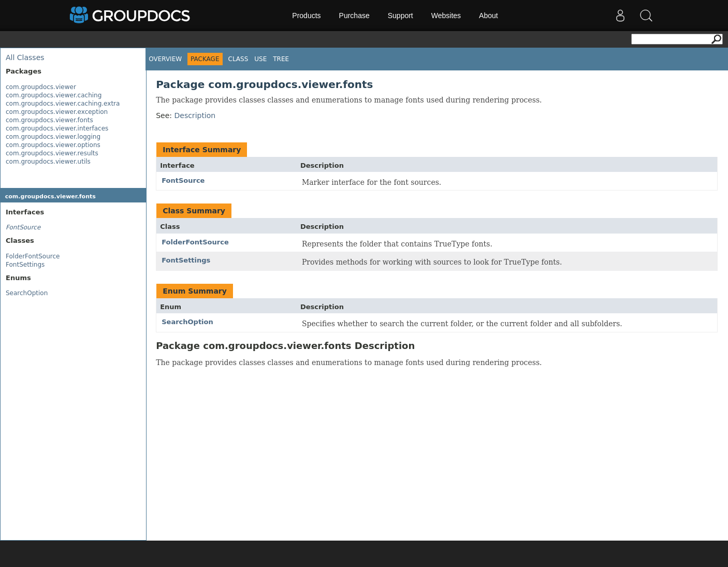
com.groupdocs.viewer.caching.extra (63, 104)
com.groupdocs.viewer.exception (57, 112)
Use (260, 59)
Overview (165, 59)
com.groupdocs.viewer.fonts (49, 120)
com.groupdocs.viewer (41, 87)
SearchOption (27, 293)
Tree (281, 59)
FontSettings (25, 265)
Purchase (354, 16)
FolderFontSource (33, 256)
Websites (446, 16)
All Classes (25, 57)
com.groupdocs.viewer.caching (54, 95)
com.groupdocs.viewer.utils (48, 162)
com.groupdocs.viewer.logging (53, 137)
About (489, 16)
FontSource (183, 180)
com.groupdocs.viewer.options (53, 145)
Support (401, 16)
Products (306, 16)
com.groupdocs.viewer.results (52, 153)
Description (195, 115)
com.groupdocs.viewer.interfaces (57, 128)
